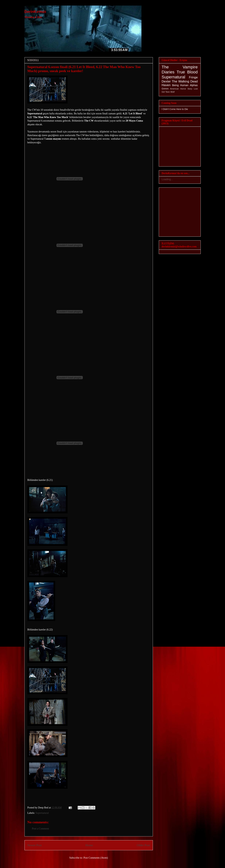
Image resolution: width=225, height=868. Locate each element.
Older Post (143, 845)
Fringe (193, 77)
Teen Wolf (170, 92)
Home (89, 845)
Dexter (166, 81)
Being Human (180, 85)
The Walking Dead (185, 81)
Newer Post (35, 845)
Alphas (194, 85)
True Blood (187, 72)
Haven (166, 85)
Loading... (167, 179)
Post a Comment (41, 829)
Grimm (165, 89)
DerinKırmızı (35, 12)
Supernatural (42, 813)
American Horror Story (181, 89)
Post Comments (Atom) (96, 858)
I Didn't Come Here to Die (175, 109)
